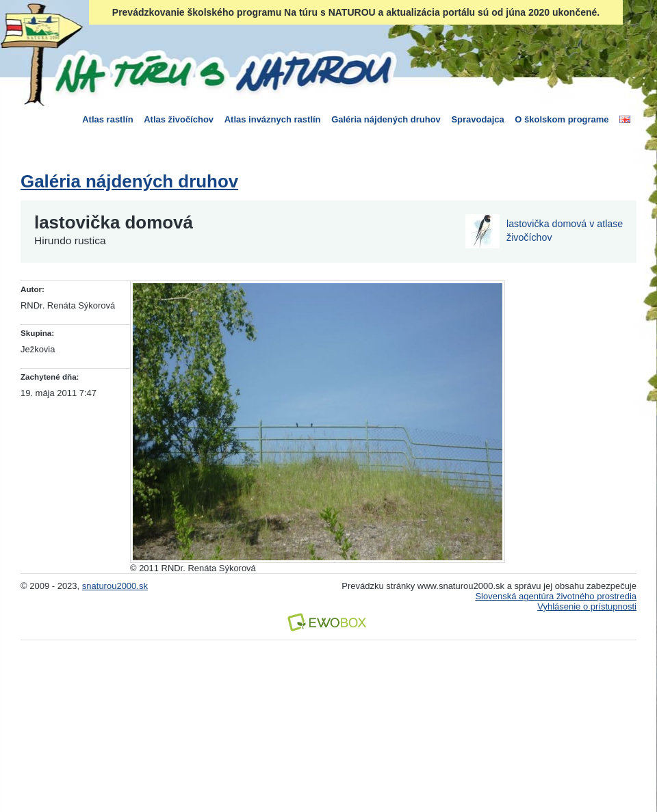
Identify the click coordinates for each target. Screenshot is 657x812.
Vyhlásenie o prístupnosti (587, 606)
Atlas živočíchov (179, 119)
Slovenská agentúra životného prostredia (556, 596)
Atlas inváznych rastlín (273, 119)
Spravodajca (477, 119)
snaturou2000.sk (115, 586)
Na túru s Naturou (222, 71)
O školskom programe (562, 119)
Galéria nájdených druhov (386, 119)
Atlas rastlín (107, 119)
